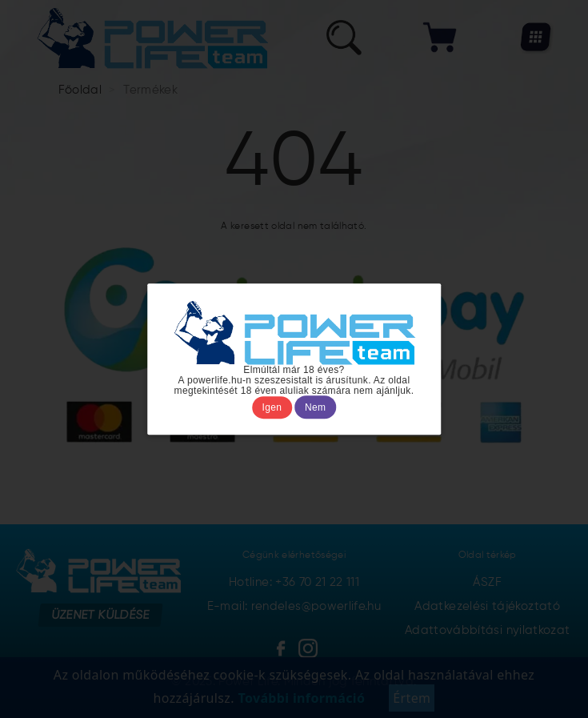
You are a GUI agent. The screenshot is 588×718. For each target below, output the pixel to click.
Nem (315, 407)
